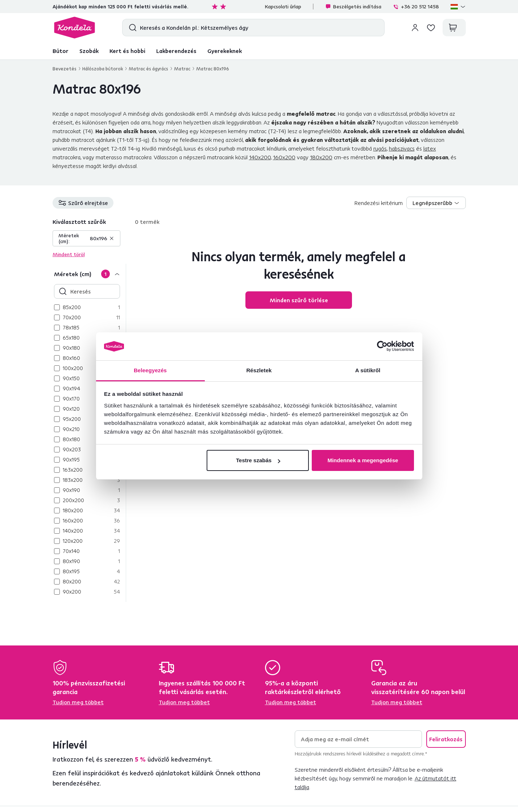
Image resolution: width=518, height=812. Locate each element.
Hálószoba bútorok (103, 69)
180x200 (321, 157)
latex (430, 148)
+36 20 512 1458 (416, 7)
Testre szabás (258, 460)
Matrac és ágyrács (148, 69)
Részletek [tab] (259, 370)
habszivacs (402, 148)
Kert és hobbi (127, 51)
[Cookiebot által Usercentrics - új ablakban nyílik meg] (382, 346)
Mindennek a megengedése (363, 460)
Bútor (61, 51)
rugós (380, 148)
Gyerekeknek (225, 51)
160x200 (284, 157)
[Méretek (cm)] (89, 274)
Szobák (89, 51)
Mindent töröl (69, 254)
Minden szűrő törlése (299, 300)
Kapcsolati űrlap (283, 7)
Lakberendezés (176, 51)
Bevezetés (65, 69)
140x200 (260, 157)
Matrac (182, 69)
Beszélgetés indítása (353, 7)
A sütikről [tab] (368, 370)
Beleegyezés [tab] (150, 370)
